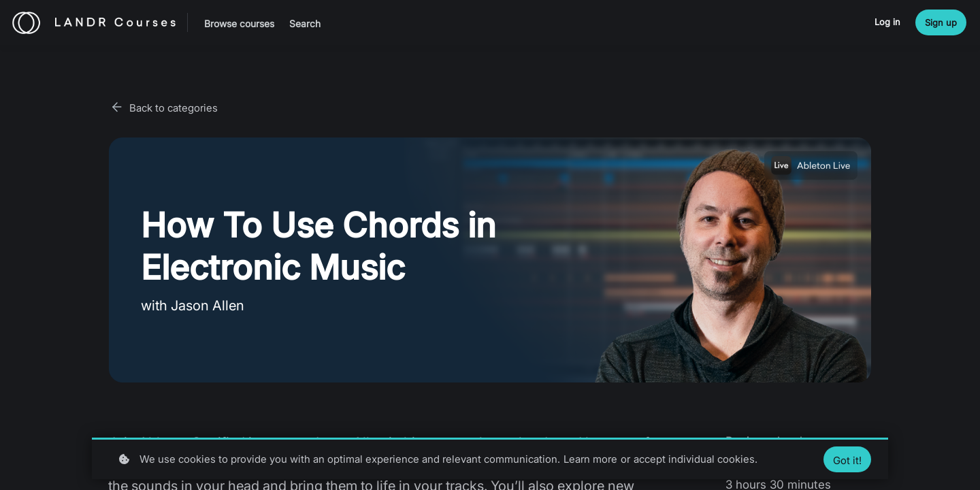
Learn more (590, 459)
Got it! (847, 460)
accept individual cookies (694, 459)
